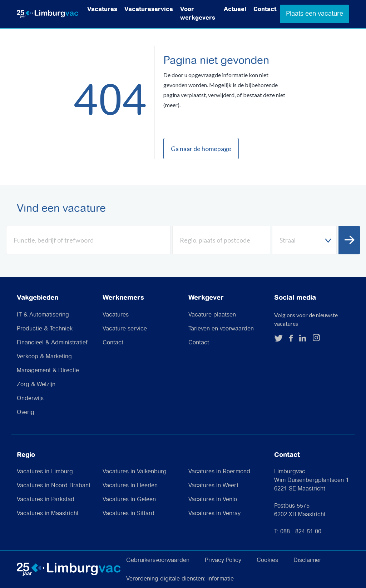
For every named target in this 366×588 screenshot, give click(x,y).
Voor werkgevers (198, 14)
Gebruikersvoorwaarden (158, 560)
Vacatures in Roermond (219, 472)
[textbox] (304, 240)
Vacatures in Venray (214, 514)
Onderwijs (30, 398)
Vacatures (102, 9)
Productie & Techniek (45, 329)
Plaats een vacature (315, 14)
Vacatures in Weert (213, 486)
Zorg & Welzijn (36, 385)
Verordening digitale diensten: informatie (180, 579)
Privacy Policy (223, 560)
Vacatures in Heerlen (130, 486)
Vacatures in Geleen (129, 500)
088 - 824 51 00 (301, 532)
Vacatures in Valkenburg (135, 472)
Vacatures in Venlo (213, 500)
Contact (265, 9)
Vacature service (125, 329)
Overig (26, 412)
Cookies (267, 560)
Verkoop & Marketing (44, 357)
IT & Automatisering (43, 315)
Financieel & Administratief (52, 343)
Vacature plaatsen (212, 315)
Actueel (235, 9)
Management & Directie (48, 371)
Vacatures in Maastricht (48, 514)
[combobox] (304, 240)
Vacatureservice (149, 9)
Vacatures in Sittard (128, 514)
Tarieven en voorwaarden (221, 329)
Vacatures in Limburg (45, 472)
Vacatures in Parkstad (46, 500)
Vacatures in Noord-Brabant (54, 486)
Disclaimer (307, 560)
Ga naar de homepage (201, 149)
